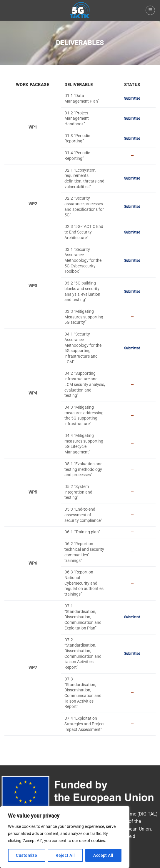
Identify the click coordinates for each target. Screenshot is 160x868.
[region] (65, 837)
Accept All (103, 855)
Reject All (65, 855)
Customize (26, 855)
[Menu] (150, 10)
